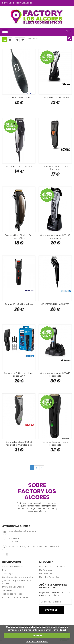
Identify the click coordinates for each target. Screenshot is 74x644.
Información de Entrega (13, 589)
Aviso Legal (7, 576)
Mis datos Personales (49, 579)
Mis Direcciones (46, 576)
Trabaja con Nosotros (12, 596)
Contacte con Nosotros (13, 569)
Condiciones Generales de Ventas (18, 579)
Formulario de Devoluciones (15, 600)
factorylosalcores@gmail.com (23, 533)
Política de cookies (37, 641)
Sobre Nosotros (9, 592)
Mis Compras (46, 572)
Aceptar (37, 636)
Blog (4, 572)
